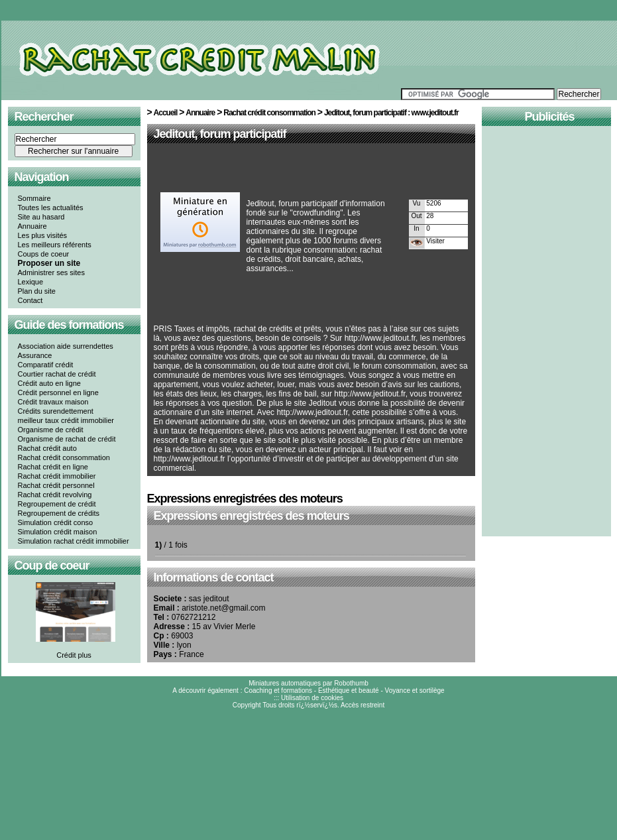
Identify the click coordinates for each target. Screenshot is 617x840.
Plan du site (37, 291)
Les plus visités (43, 235)
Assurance (35, 355)
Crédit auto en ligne (49, 383)
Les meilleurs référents (55, 245)
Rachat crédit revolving (55, 495)
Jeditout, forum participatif (220, 134)
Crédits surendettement (56, 411)
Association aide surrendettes (66, 346)
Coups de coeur (44, 254)
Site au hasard (41, 217)
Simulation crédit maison (58, 532)
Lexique (31, 282)
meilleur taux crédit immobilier (66, 420)
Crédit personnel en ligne (58, 392)
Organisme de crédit (51, 430)
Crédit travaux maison (53, 402)
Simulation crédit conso (56, 522)
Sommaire (34, 198)
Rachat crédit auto (47, 448)
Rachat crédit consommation (64, 457)
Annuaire (32, 226)
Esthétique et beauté (349, 690)
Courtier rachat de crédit (57, 374)
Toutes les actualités (51, 208)
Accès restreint (363, 705)
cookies (332, 698)
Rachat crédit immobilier (57, 476)
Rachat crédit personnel (56, 485)
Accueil (166, 113)
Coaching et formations (278, 690)
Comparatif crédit (46, 365)
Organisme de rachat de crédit (67, 439)
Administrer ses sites (51, 272)
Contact (30, 300)
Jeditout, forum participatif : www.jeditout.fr (391, 113)
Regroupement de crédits (59, 513)
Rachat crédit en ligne (53, 467)
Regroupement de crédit (57, 504)
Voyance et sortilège (415, 690)
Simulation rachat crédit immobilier (74, 541)
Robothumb (351, 683)
